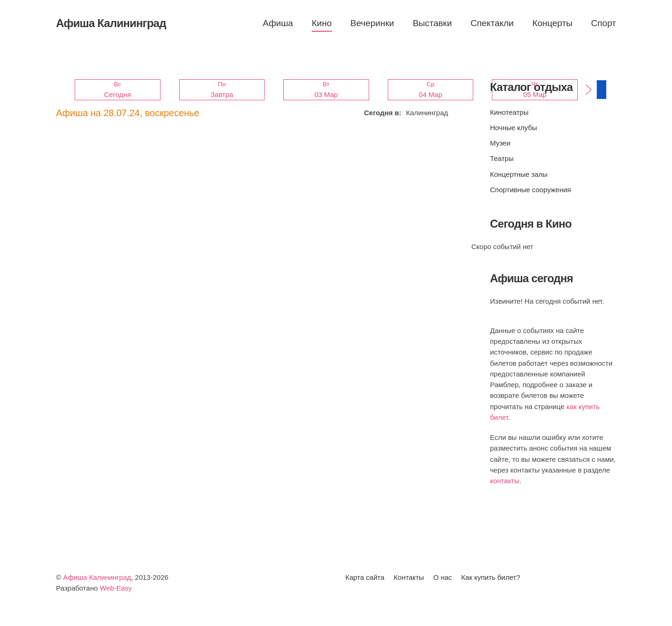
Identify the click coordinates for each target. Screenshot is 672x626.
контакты (505, 481)
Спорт (604, 23)
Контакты (409, 577)
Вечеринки (372, 23)
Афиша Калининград (97, 577)
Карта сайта (365, 577)
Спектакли (492, 23)
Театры (502, 158)
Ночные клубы (514, 128)
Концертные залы (519, 174)
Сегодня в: (383, 113)
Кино (322, 23)
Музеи (500, 143)
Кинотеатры (509, 112)
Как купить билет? (490, 577)
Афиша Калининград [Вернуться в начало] (111, 23)
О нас (442, 577)
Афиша (278, 23)
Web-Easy (116, 588)
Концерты (553, 23)
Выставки (432, 23)
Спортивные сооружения (530, 190)
